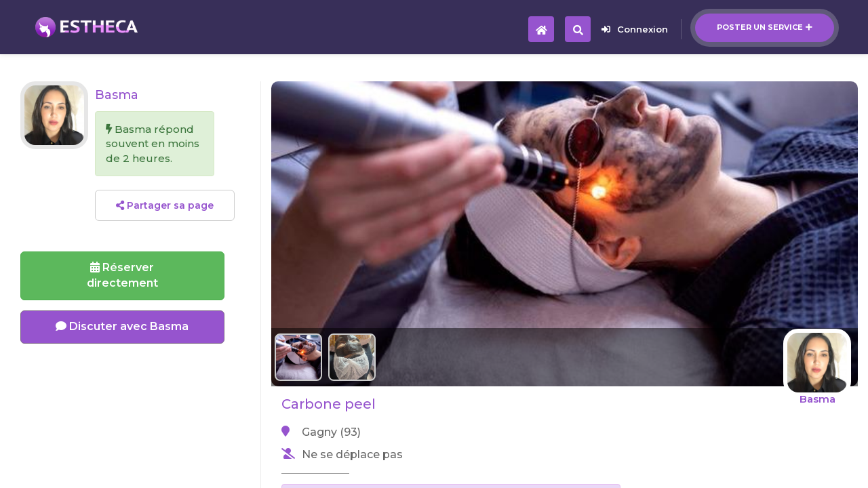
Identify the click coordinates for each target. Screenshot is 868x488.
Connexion (635, 29)
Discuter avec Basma (122, 326)
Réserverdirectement (122, 275)
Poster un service (765, 27)
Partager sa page (165, 205)
